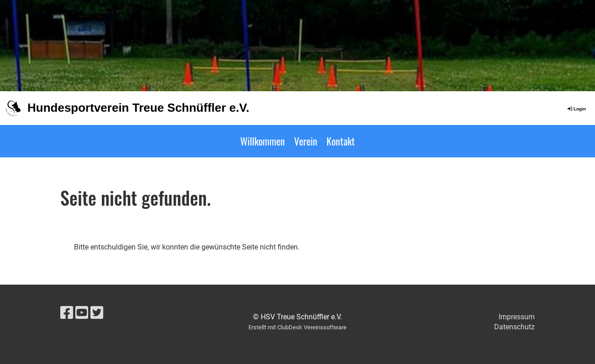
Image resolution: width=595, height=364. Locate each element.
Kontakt (341, 141)
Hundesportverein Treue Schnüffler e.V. (138, 108)
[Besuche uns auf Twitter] (97, 313)
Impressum (517, 317)
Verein (306, 141)
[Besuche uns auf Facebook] (67, 313)
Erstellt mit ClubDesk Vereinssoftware (297, 327)
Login (576, 109)
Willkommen (263, 141)
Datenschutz (514, 327)
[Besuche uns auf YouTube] (82, 313)
